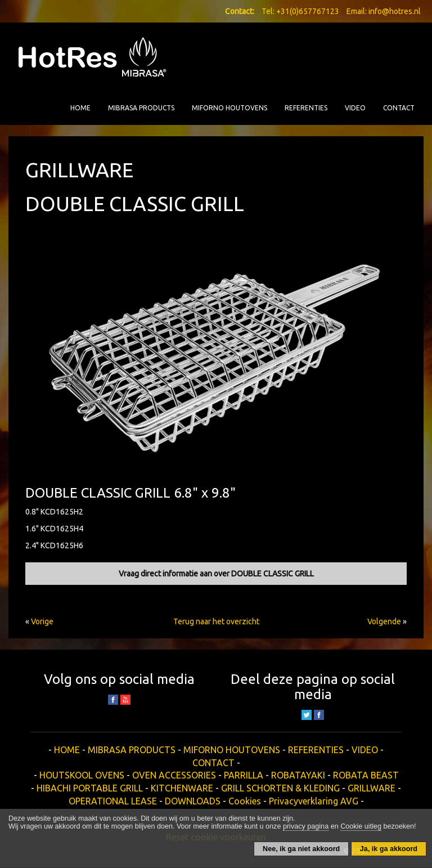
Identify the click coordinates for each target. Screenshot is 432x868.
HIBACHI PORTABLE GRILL (90, 788)
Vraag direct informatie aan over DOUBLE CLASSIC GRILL (216, 574)
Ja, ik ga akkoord (389, 849)
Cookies (245, 801)
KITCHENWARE (182, 788)
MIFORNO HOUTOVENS (229, 108)
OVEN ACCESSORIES (174, 775)
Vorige (42, 621)
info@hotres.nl (395, 11)
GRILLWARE (372, 788)
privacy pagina (306, 826)
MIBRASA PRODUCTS (141, 108)
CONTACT (399, 108)
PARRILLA (244, 775)
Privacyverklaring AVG (314, 801)
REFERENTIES (306, 108)
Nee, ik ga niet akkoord (301, 849)
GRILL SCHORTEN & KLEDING (280, 788)
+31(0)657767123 (308, 11)
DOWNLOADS (193, 801)
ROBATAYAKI (298, 775)
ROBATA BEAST (366, 775)
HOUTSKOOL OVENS (82, 775)
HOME (80, 108)
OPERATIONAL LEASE (113, 801)
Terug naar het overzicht (216, 621)
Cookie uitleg (361, 826)
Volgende (384, 621)
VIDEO (355, 108)
